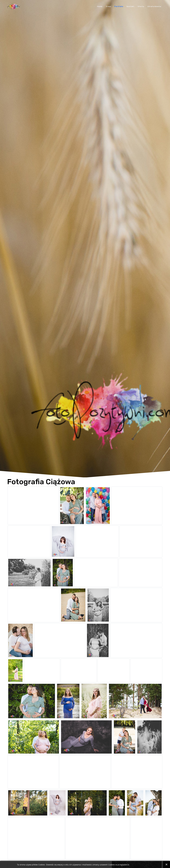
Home (100, 6)
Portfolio (119, 6)
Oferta (141, 6)
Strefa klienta (154, 6)
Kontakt (130, 6)
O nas (108, 6)
